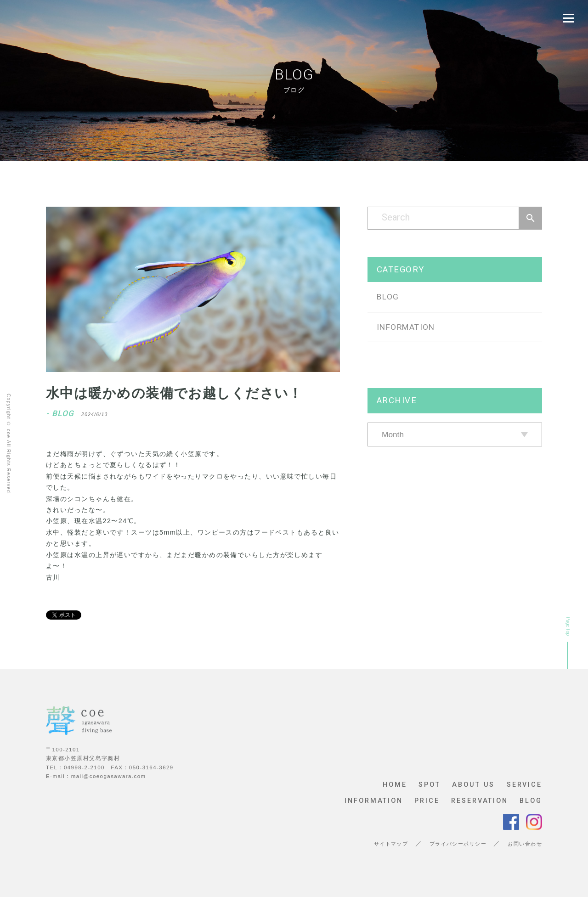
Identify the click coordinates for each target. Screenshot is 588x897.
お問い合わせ (525, 844)
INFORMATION (406, 327)
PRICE (427, 801)
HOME (395, 785)
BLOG (388, 297)
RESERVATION (480, 801)
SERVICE (524, 785)
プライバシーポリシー (458, 844)
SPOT (430, 785)
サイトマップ (391, 844)
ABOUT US (473, 785)
